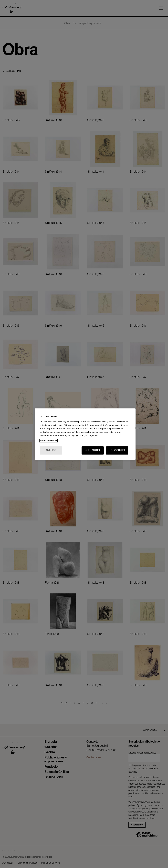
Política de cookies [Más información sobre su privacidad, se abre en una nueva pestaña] (48, 441)
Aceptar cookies (93, 450)
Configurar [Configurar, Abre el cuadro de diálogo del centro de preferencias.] (51, 450)
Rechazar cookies (117, 450)
